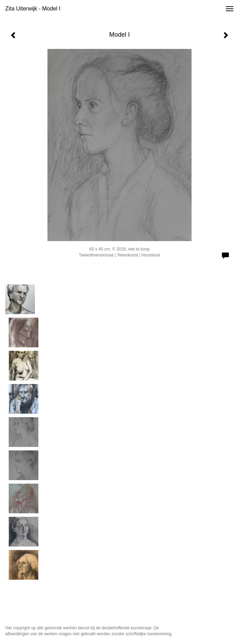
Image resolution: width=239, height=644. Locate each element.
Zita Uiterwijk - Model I (33, 9)
